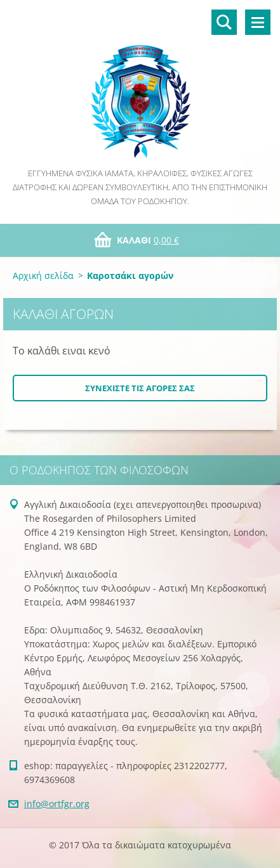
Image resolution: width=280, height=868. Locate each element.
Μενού (258, 22)
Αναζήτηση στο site (224, 22)
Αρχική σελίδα (43, 275)
